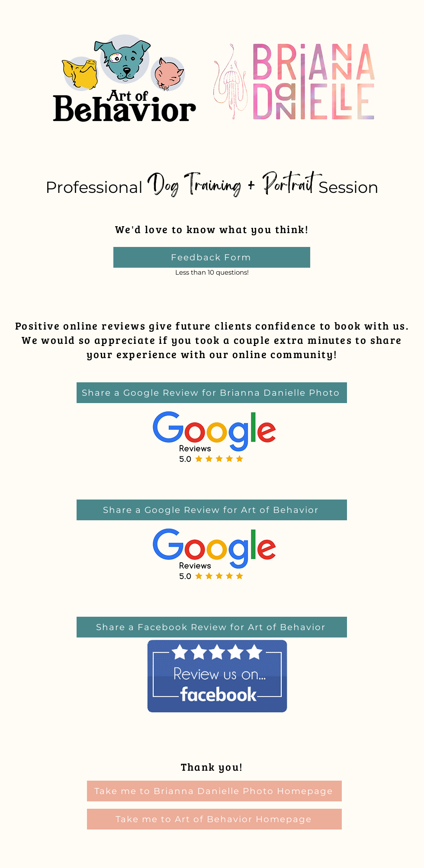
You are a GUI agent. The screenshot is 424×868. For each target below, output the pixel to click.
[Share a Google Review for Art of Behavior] (212, 510)
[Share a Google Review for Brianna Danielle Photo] (212, 393)
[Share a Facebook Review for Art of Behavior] (212, 627)
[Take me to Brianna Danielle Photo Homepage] (214, 791)
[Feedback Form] (212, 257)
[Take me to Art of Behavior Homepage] (214, 819)
